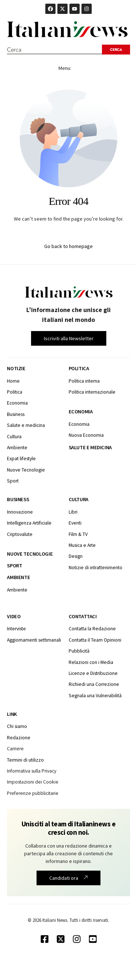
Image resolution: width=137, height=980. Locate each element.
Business (18, 499)
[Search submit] (116, 50)
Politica (79, 368)
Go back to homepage (68, 246)
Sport (14, 566)
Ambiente (18, 577)
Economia (81, 412)
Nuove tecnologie (30, 554)
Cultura (79, 499)
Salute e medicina (90, 447)
